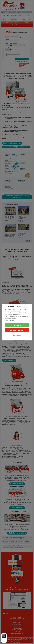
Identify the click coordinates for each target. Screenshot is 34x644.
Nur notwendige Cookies (17, 330)
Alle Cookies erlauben (17, 325)
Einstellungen (17, 335)
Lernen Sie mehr (9, 320)
